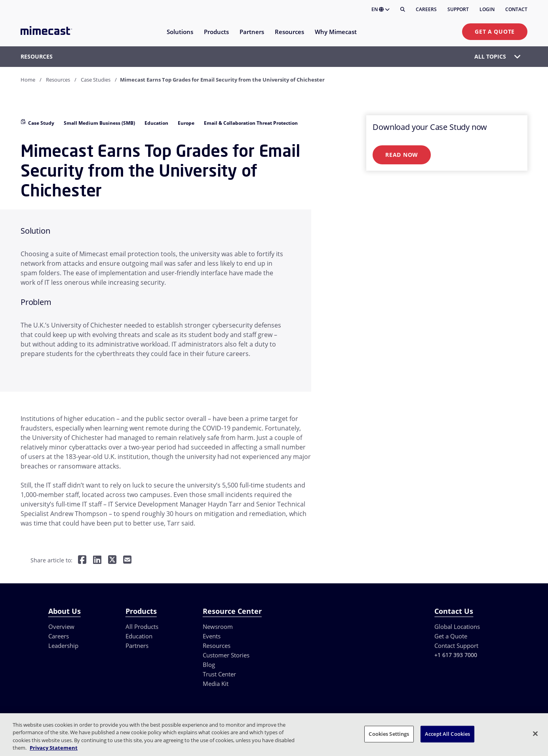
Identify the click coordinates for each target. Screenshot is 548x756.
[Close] (535, 733)
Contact (516, 9)
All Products (142, 627)
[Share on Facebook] (82, 561)
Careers (426, 9)
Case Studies (96, 80)
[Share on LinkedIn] (97, 561)
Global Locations (457, 627)
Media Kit (216, 684)
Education (139, 636)
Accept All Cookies (447, 734)
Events (212, 636)
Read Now (402, 155)
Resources (58, 80)
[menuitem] (180, 37)
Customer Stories (226, 655)
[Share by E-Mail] (127, 561)
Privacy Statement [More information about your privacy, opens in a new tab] (54, 748)
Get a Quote (495, 31)
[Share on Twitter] (112, 561)
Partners (137, 646)
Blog (209, 665)
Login (487, 9)
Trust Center (219, 674)
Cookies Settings (389, 734)
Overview (61, 627)
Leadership (63, 646)
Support (458, 9)
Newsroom (218, 627)
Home (28, 80)
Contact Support (456, 646)
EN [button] (381, 9)
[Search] (403, 10)
